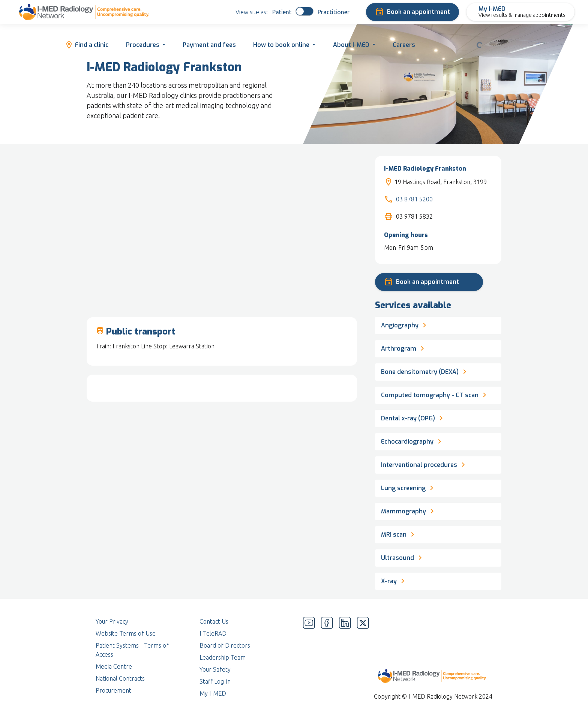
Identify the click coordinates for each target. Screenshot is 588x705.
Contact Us (214, 621)
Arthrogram (404, 348)
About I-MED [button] (351, 45)
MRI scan (399, 534)
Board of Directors (225, 645)
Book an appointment (412, 12)
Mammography (409, 510)
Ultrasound (403, 557)
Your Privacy (112, 621)
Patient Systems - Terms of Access (132, 650)
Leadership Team (223, 657)
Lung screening (409, 487)
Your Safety (215, 669)
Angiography (405, 324)
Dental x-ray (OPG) (413, 417)
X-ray (394, 580)
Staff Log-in (215, 681)
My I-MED (213, 693)
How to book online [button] (281, 45)
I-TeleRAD (213, 633)
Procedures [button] (143, 45)
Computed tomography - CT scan (435, 394)
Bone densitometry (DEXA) (425, 371)
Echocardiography (412, 441)
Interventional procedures (424, 464)
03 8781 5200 (414, 199)
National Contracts (120, 678)
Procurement (113, 690)
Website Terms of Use (126, 633)
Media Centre (114, 666)
